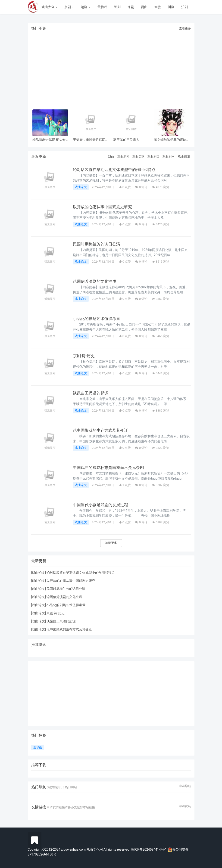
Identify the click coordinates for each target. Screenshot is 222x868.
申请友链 (185, 806)
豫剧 (131, 7)
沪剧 (184, 7)
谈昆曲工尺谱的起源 (92, 393)
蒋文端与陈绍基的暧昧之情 (172, 140)
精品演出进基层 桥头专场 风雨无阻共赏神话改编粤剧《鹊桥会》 (49, 140)
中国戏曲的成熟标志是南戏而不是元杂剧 (110, 468)
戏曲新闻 (123, 157)
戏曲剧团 (184, 157)
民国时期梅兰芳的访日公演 (98, 244)
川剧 (171, 7)
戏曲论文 (81, 187)
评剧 (117, 7)
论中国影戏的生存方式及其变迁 (102, 430)
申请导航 (185, 786)
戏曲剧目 (153, 157)
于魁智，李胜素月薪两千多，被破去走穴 (91, 140)
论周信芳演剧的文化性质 (96, 281)
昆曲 (144, 7)
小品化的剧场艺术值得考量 (98, 319)
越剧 (86, 7)
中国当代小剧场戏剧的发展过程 (102, 505)
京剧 (69, 7)
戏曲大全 (49, 7)
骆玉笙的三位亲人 (126, 140)
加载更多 (111, 543)
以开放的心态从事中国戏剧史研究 (104, 207)
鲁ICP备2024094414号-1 (149, 849)
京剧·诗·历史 (84, 356)
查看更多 (185, 28)
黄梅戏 (102, 7)
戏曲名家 (138, 157)
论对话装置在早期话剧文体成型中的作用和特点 (117, 170)
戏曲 (111, 157)
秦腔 (158, 7)
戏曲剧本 (169, 157)
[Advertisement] (111, 69)
